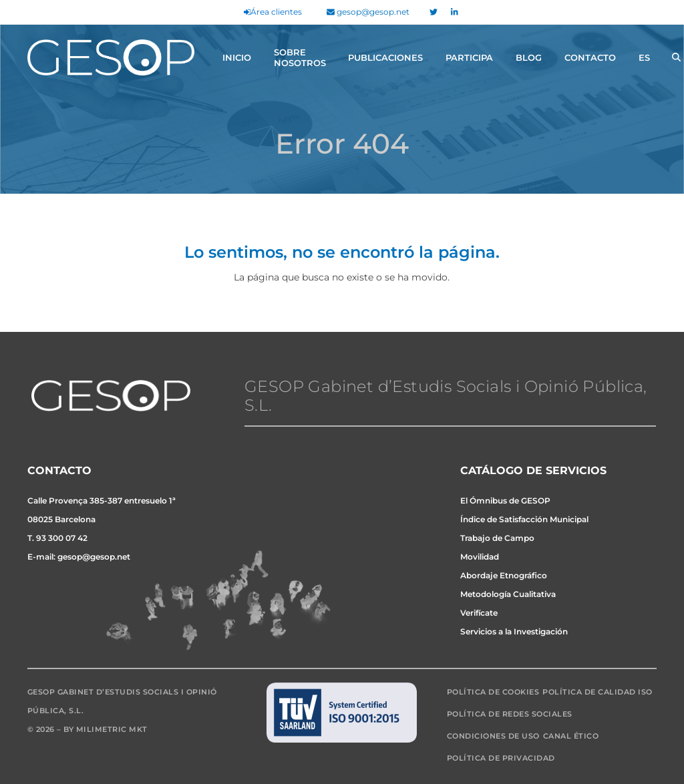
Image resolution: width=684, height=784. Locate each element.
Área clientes (273, 12)
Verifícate (479, 613)
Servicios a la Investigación (514, 631)
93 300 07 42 (62, 538)
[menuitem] (644, 57)
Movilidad (480, 557)
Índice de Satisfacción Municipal (524, 519)
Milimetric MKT (112, 729)
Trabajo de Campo (497, 538)
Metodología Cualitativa (508, 594)
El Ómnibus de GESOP (505, 501)
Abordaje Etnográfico (504, 575)
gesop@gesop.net (368, 12)
